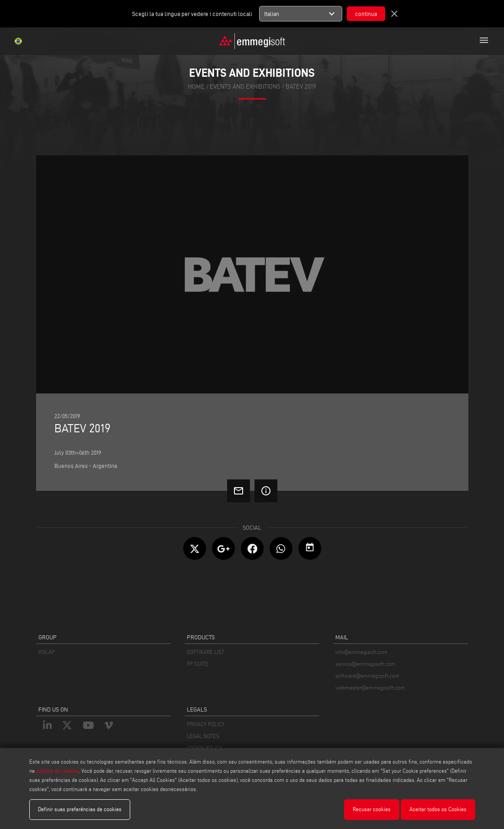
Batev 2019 (301, 87)
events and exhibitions (245, 87)
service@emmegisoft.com (365, 664)
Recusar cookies (372, 809)
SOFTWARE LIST (206, 652)
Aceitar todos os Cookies (438, 809)
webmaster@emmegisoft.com (370, 688)
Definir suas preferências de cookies (80, 809)
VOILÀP (47, 652)
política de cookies (58, 771)
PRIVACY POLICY (206, 724)
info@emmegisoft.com (361, 652)
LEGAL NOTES (203, 736)
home (196, 87)
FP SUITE (198, 664)
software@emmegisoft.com (367, 676)
